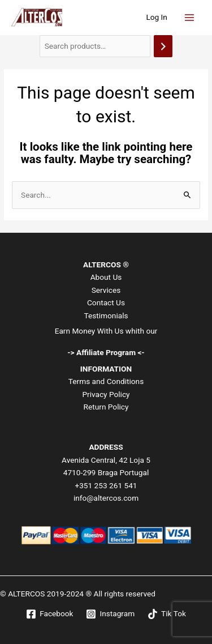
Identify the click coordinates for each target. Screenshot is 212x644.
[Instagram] (111, 614)
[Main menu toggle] (190, 17)
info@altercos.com (106, 498)
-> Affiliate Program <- (106, 352)
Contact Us (106, 302)
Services (106, 290)
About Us (106, 277)
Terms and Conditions (106, 381)
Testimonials (106, 315)
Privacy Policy (106, 394)
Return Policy (106, 407)
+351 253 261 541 (106, 485)
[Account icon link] (157, 17)
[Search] (163, 46)
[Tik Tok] (167, 614)
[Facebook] (50, 614)
